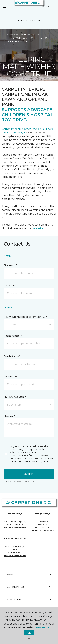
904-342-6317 (15, 553)
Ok (29, 633)
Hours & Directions (15, 528)
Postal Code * (11, 377)
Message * (9, 416)
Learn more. (42, 627)
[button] (43, 6)
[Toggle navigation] (4, 6)
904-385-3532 (43, 528)
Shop (29, 574)
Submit (29, 474)
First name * (10, 265)
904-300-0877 (15, 525)
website (38, 228)
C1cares (36, 35)
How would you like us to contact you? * (25, 317)
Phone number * (13, 336)
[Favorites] (49, 6)
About (23, 35)
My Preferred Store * (15, 397)
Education (29, 599)
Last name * (10, 286)
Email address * (12, 356)
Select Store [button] (27, 21)
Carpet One (8, 35)
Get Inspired (29, 587)
